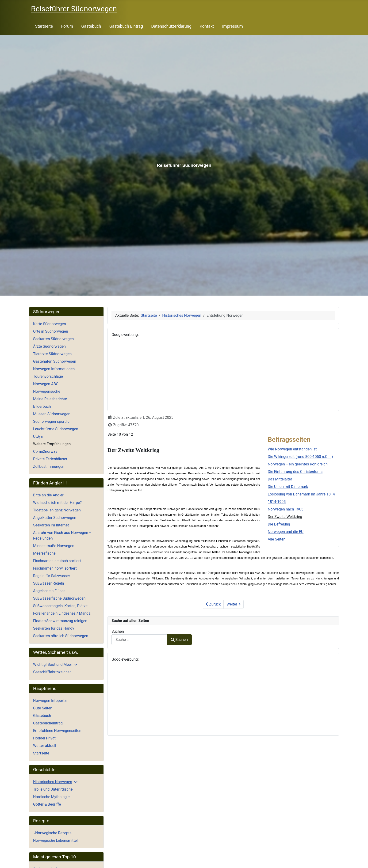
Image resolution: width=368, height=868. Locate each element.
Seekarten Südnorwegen (53, 339)
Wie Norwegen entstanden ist (292, 449)
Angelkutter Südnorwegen (55, 518)
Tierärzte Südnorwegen (52, 354)
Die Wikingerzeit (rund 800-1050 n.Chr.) (300, 457)
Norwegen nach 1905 (286, 509)
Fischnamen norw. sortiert (55, 568)
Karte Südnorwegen (50, 324)
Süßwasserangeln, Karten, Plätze (60, 606)
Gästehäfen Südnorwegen (55, 361)
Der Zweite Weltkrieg (285, 517)
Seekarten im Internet (51, 525)
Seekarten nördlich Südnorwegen (61, 636)
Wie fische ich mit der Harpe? (57, 503)
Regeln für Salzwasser (52, 576)
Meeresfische (44, 553)
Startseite (44, 26)
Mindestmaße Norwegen (54, 546)
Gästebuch (91, 26)
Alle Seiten (277, 539)
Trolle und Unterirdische (53, 789)
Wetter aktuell (45, 746)
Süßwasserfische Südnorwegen (59, 598)
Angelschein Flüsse (49, 591)
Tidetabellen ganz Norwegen (57, 510)
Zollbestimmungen (49, 466)
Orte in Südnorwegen (51, 331)
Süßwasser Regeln (49, 583)
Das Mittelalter (280, 479)
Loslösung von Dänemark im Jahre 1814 (301, 494)
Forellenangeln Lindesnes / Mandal (62, 613)
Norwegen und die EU (286, 532)
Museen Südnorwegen (52, 414)
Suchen (118, 631)
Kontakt (207, 26)
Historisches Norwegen (53, 782)
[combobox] (139, 640)
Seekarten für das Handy (54, 628)
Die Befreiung (279, 524)
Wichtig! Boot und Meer (53, 664)
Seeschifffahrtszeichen (52, 672)
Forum (67, 26)
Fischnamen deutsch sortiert (57, 561)
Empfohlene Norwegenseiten (57, 731)
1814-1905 (277, 502)
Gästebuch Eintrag (126, 26)
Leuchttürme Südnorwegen (56, 429)
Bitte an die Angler (48, 495)
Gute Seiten (43, 708)
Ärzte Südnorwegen (49, 346)
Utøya (38, 436)
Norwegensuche (47, 391)
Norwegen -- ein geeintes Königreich (298, 464)
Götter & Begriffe (47, 804)
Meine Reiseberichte (50, 399)
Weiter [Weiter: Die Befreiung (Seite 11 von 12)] (233, 604)
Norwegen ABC (46, 384)
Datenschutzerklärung (171, 26)
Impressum (233, 26)
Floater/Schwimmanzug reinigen (60, 621)
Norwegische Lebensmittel (55, 840)
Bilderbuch (42, 406)
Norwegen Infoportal (50, 701)
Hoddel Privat (44, 738)
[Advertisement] (223, 374)
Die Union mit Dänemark (288, 487)
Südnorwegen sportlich (52, 421)
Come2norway (45, 451)
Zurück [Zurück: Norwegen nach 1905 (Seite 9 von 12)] (213, 604)
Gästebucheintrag (48, 723)
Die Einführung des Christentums (295, 472)
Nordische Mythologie (51, 797)
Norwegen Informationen (54, 369)
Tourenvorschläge (48, 376)
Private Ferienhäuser (50, 459)
